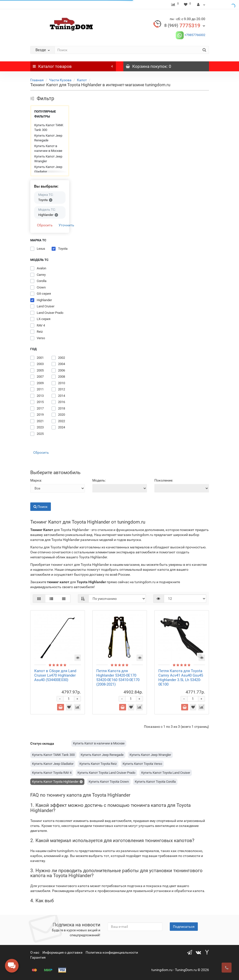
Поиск (41, 507)
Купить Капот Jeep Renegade (48, 138)
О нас (35, 952)
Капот (82, 80)
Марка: (36, 480)
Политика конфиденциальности (112, 952)
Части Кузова (60, 80)
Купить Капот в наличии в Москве (48, 148)
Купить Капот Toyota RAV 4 (52, 773)
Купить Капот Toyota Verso (142, 764)
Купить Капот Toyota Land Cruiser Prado (106, 773)
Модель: (99, 480)
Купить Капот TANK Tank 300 (49, 128)
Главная (37, 80)
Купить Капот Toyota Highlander (55, 782)
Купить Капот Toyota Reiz (98, 764)
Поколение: (164, 480)
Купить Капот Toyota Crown (109, 782)
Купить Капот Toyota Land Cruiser (166, 773)
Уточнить (66, 225)
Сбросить (45, 225)
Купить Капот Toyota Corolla (155, 782)
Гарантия (38, 957)
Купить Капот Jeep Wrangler (48, 159)
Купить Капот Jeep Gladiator (48, 169)
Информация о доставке (62, 952)
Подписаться (184, 927)
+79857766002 (194, 35)
